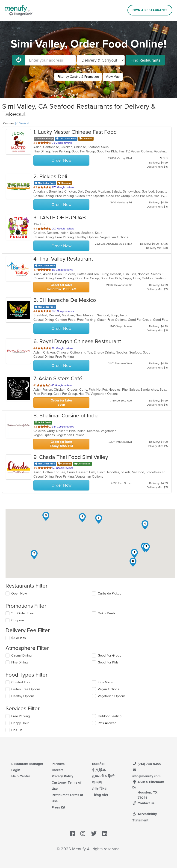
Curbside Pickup (109, 593)
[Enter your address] (50, 60)
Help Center (21, 776)
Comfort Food (21, 682)
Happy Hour (20, 723)
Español (98, 764)
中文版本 (99, 770)
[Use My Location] (19, 60)
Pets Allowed (107, 723)
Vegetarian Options (112, 696)
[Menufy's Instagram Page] (83, 834)
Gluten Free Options (26, 689)
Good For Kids (108, 662)
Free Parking (21, 716)
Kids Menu (105, 682)
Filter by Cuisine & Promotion (78, 77)
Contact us (143, 803)
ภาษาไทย (99, 789)
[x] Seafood (22, 123)
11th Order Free (22, 613)
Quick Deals (106, 613)
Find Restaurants (145, 60)
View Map (113, 77)
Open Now (19, 593)
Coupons (18, 620)
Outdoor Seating (110, 716)
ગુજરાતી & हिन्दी (103, 776)
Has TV (17, 730)
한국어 (97, 782)
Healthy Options (23, 696)
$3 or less (19, 638)
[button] (134, 553)
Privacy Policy (62, 776)
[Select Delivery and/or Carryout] (101, 60)
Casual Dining (21, 655)
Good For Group (109, 655)
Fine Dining (19, 662)
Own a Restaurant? (150, 10)
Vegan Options (108, 689)
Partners (58, 764)
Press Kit (58, 807)
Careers (58, 770)
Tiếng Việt (100, 795)
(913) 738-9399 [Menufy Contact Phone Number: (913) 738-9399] (147, 764)
